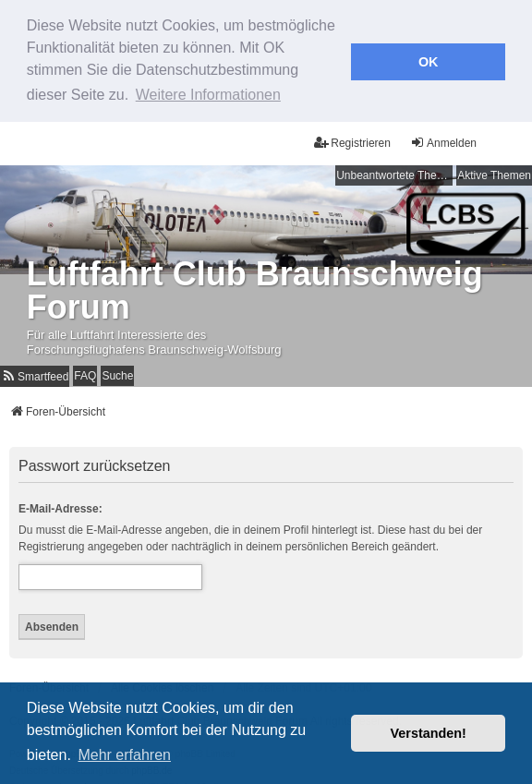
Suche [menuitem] (117, 373)
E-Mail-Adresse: (60, 505)
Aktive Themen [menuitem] (494, 173)
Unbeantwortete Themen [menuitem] (394, 173)
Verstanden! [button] (429, 733)
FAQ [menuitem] (85, 373)
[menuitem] (35, 374)
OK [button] (429, 62)
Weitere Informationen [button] (208, 95)
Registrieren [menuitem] (352, 140)
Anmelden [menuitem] (443, 140)
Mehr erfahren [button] (124, 755)
